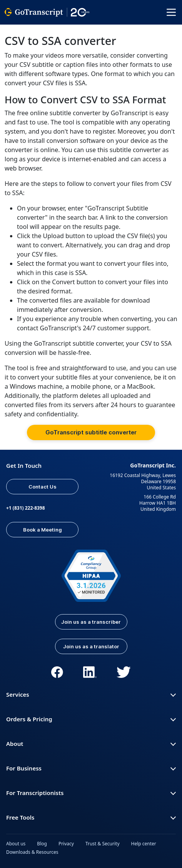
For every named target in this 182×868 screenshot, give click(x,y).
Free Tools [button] (91, 817)
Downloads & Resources (32, 852)
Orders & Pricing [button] (91, 719)
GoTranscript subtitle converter (91, 432)
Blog (42, 844)
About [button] (91, 744)
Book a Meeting (43, 530)
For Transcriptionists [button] (91, 793)
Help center (144, 844)
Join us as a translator (91, 646)
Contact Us (43, 487)
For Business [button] (91, 768)
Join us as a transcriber (91, 622)
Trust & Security (103, 844)
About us (16, 844)
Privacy (66, 844)
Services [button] (91, 694)
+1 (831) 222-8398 (26, 508)
